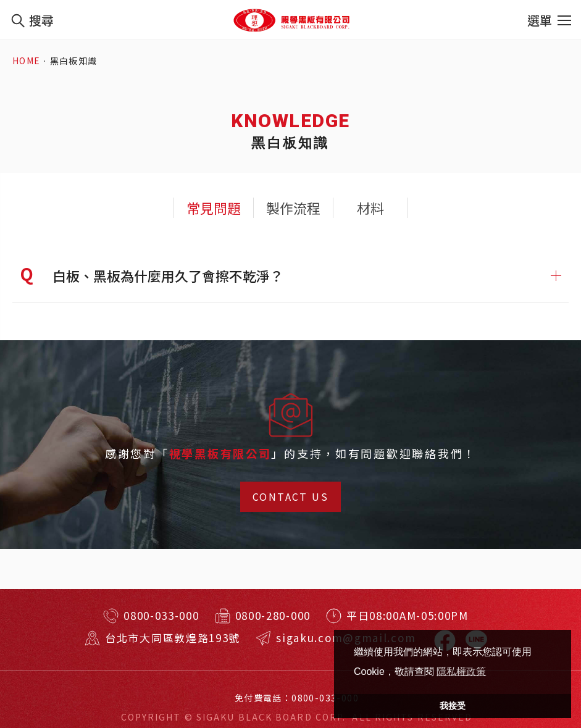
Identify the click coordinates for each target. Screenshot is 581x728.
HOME (27, 61)
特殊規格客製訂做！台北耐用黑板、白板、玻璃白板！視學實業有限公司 (291, 20)
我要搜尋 (17, 20)
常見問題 (214, 207)
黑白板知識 (74, 61)
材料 (370, 207)
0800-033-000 (161, 615)
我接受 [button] (453, 706)
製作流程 (293, 207)
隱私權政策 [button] (461, 672)
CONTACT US (290, 506)
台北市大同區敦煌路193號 (179, 638)
